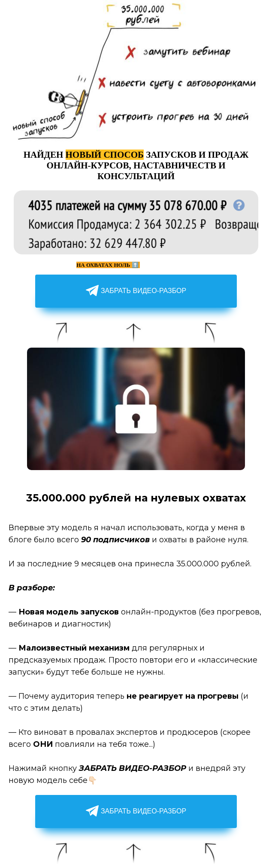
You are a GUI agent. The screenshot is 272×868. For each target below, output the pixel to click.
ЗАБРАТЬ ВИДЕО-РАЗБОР (136, 291)
